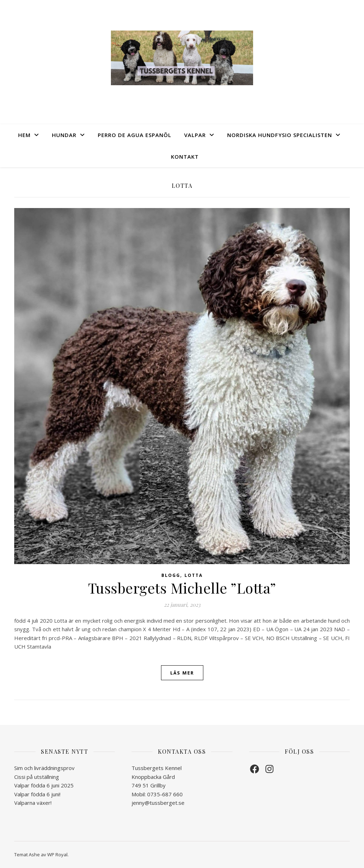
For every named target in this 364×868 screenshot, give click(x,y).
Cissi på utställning (37, 777)
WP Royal (57, 855)
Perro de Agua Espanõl (135, 135)
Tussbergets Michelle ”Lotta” (182, 588)
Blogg (171, 575)
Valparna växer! (33, 803)
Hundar (64, 135)
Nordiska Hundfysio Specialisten (280, 135)
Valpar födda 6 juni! (37, 794)
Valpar (195, 135)
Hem (24, 135)
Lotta (194, 575)
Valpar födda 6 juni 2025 (44, 785)
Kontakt (185, 157)
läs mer (182, 673)
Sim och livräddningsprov (44, 768)
